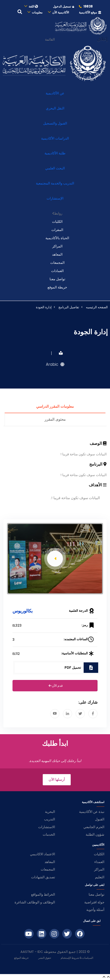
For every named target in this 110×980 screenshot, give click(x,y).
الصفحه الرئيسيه (97, 307)
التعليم (100, 877)
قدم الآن (55, 686)
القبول (100, 819)
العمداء (99, 862)
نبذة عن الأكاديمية (92, 812)
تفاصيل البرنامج (69, 307)
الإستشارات (55, 198)
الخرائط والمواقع (43, 894)
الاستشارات (47, 827)
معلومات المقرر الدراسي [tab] (55, 407)
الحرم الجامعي (94, 827)
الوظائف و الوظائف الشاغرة (35, 902)
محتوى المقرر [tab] (55, 420)
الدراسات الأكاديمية (55, 138)
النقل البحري (55, 108)
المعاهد (57, 254)
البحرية (50, 812)
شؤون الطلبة (95, 834)
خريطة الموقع (57, 287)
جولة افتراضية (94, 902)
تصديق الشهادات (43, 877)
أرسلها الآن (57, 779)
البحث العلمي (55, 168)
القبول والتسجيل (55, 123)
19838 (86, 6)
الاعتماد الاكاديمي (42, 854)
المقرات (57, 230)
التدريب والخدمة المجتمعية (55, 183)
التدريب (50, 819)
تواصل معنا (57, 279)
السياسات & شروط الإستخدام (77, 958)
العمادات (57, 271)
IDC (40, 952)
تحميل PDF (73, 668)
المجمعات (57, 263)
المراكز (57, 246)
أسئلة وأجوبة (95, 910)
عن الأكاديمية (55, 93)
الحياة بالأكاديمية (57, 238)
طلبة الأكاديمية (55, 153)
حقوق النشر (45, 958)
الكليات (57, 222)
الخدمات (49, 834)
